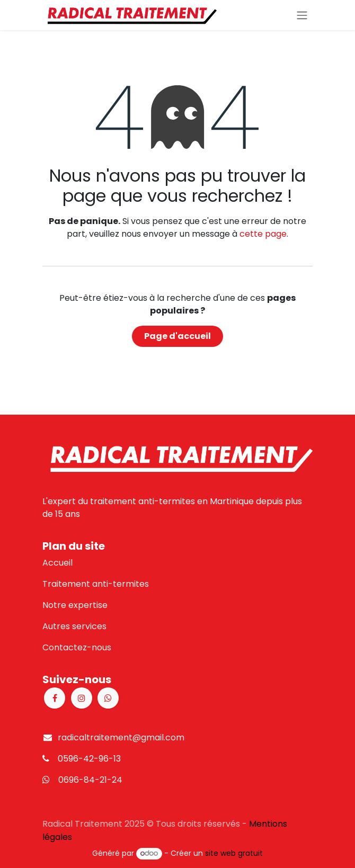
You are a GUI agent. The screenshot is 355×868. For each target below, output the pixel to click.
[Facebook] (55, 698)
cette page (263, 234)
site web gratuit (234, 853)
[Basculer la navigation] (302, 15)
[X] (108, 698)
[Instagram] (82, 698)
